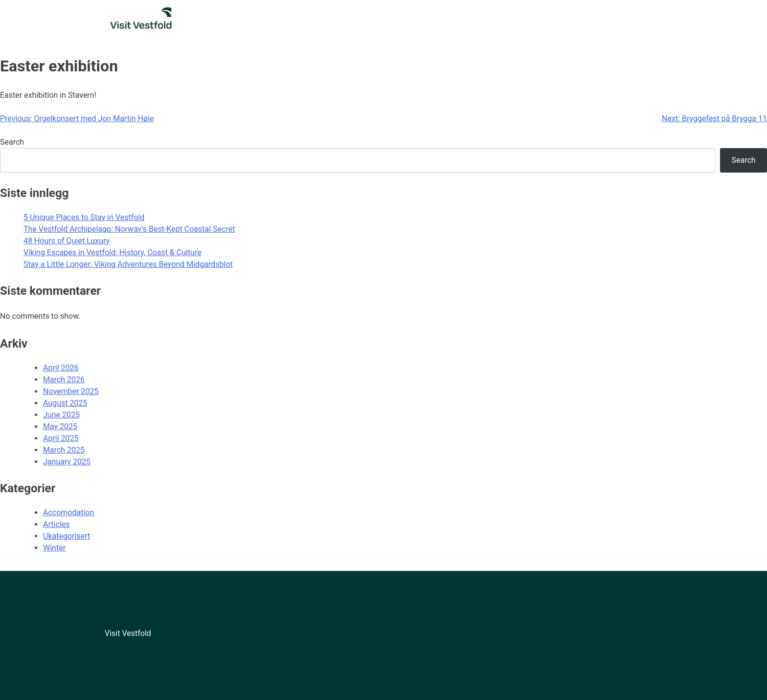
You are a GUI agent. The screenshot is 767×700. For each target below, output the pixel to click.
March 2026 (64, 380)
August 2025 (65, 403)
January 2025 (67, 462)
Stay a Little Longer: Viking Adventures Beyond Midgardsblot (128, 264)
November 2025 (71, 391)
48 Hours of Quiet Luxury (67, 241)
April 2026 (61, 368)
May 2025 (60, 427)
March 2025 (64, 450)
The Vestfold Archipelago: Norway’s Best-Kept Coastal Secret (129, 229)
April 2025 (61, 438)
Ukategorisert (67, 536)
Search (12, 142)
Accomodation (68, 513)
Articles (56, 524)
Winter (54, 548)
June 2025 (61, 415)
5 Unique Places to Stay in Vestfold (84, 217)
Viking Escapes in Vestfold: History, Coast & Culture (113, 252)
